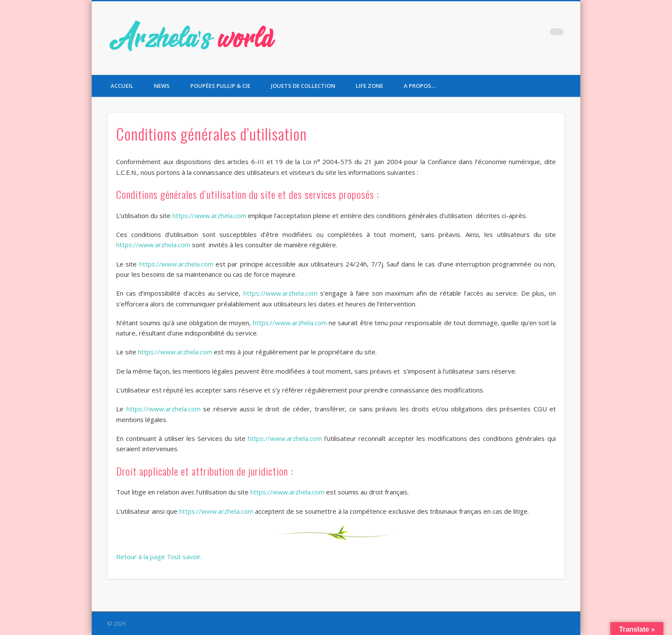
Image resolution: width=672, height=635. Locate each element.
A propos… (420, 86)
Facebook (504, 34)
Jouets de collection (303, 86)
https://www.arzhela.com (209, 216)
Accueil (122, 86)
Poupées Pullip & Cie (220, 86)
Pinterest (539, 34)
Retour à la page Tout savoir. (159, 557)
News (162, 86)
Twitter (522, 34)
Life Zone (369, 86)
